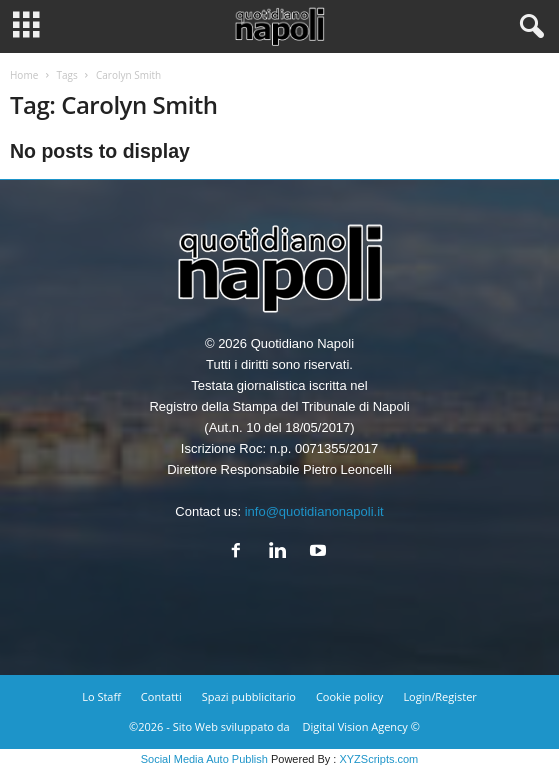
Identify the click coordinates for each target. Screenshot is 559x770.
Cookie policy (349, 696)
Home (24, 75)
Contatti (161, 696)
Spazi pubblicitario (249, 696)
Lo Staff (101, 696)
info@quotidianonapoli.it (314, 511)
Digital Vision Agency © (361, 726)
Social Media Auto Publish (204, 759)
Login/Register (439, 696)
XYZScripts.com (378, 759)
